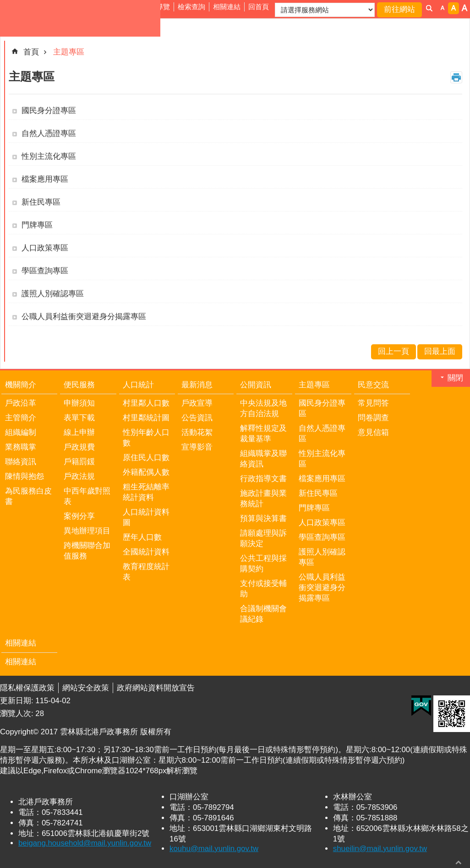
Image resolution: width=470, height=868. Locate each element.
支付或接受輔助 (263, 589)
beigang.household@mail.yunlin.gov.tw (85, 843)
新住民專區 (41, 202)
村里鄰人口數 (146, 403)
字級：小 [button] (443, 8)
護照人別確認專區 (53, 294)
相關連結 (227, 7)
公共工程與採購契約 (263, 564)
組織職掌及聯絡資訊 (263, 459)
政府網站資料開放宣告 (156, 688)
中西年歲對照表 (87, 496)
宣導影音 (197, 447)
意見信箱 (373, 432)
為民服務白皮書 (28, 496)
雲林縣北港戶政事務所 (80, 18)
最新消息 (197, 385)
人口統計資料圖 (146, 517)
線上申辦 (79, 432)
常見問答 (373, 403)
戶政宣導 (197, 403)
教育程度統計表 (146, 572)
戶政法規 (79, 476)
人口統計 (138, 385)
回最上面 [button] (459, 862)
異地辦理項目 (87, 531)
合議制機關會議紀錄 (263, 614)
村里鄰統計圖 (146, 418)
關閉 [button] (455, 378)
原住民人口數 (146, 458)
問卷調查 (373, 418)
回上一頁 (393, 351)
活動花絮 (197, 432)
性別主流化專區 (49, 156)
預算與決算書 (263, 518)
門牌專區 (37, 225)
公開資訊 (256, 385)
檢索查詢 (191, 7)
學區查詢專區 (45, 271)
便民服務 (79, 385)
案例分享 (79, 516)
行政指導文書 (263, 479)
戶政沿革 (21, 403)
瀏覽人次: (18, 713)
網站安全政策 (86, 688)
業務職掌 (21, 447)
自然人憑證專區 (49, 133)
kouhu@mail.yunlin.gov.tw (214, 849)
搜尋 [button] (429, 8)
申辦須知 (79, 403)
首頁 (31, 52)
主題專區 (69, 52)
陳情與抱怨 (25, 476)
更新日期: (18, 701)
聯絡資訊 (21, 462)
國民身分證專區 (49, 111)
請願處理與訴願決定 (263, 538)
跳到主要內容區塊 (5, 5)
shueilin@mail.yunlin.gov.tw (380, 849)
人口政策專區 (45, 248)
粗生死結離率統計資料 (146, 492)
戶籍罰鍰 (79, 462)
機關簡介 (21, 385)
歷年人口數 (142, 537)
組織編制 (21, 432)
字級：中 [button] (454, 8)
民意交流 (373, 385)
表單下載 (79, 418)
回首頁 (259, 7)
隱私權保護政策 (27, 688)
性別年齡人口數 (146, 438)
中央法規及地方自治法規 (263, 408)
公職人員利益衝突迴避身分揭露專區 (84, 317)
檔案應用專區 (45, 179)
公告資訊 (197, 418)
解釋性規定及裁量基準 (263, 434)
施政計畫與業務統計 (263, 499)
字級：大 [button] (465, 8)
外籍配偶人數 (146, 472)
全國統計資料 (146, 552)
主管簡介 (21, 418)
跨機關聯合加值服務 (87, 551)
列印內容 (456, 77)
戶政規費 (79, 447)
